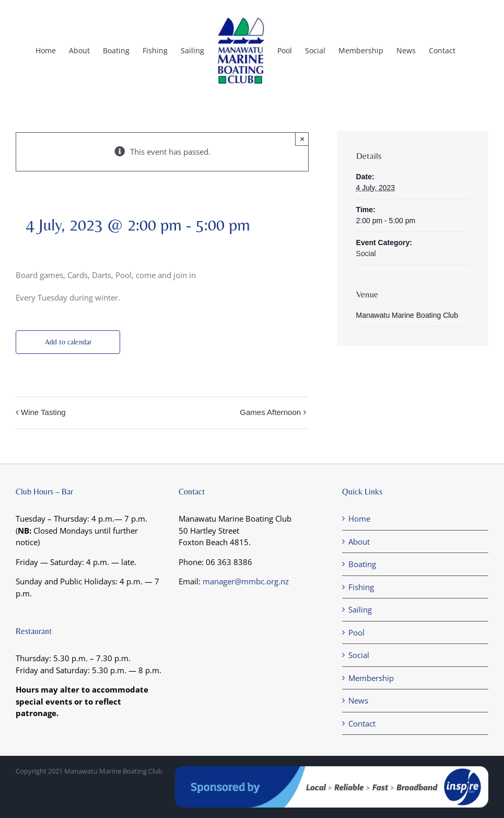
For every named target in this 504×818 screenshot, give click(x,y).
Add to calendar (68, 342)
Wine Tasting (43, 412)
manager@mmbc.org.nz (246, 581)
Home (359, 519)
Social (366, 254)
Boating (362, 564)
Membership (371, 678)
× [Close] (302, 139)
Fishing (361, 587)
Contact (362, 723)
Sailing (360, 609)
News (358, 700)
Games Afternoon (270, 412)
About (359, 542)
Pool (356, 632)
